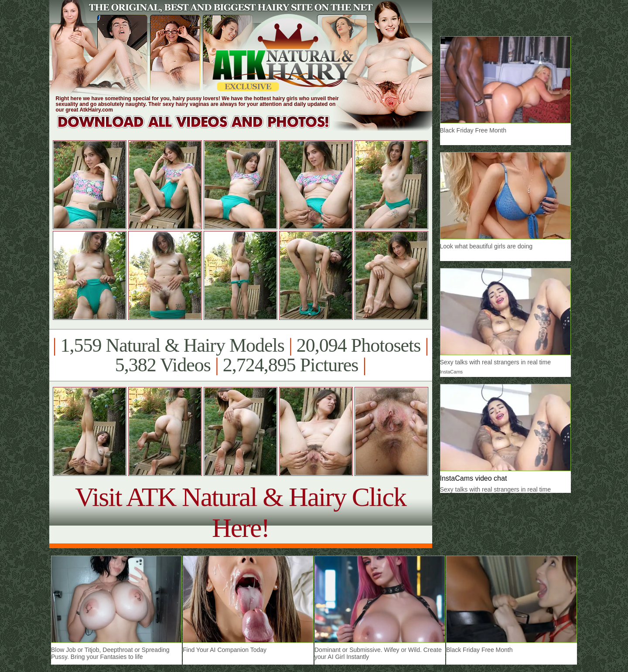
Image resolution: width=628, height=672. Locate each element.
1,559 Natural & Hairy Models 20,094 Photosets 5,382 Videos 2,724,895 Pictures (241, 355)
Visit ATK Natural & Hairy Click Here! (241, 512)
